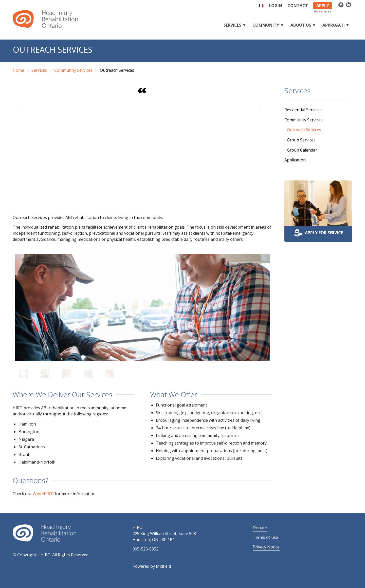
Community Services (304, 120)
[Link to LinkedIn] (349, 5)
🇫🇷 (261, 6)
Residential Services (303, 110)
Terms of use (265, 537)
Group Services (301, 140)
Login (276, 6)
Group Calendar (302, 150)
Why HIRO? (43, 494)
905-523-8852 (145, 549)
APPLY (323, 6)
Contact (298, 6)
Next (260, 109)
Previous (24, 109)
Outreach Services (53, 50)
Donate (260, 528)
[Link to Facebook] (341, 5)
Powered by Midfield (152, 566)
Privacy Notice (266, 547)
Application (295, 160)
